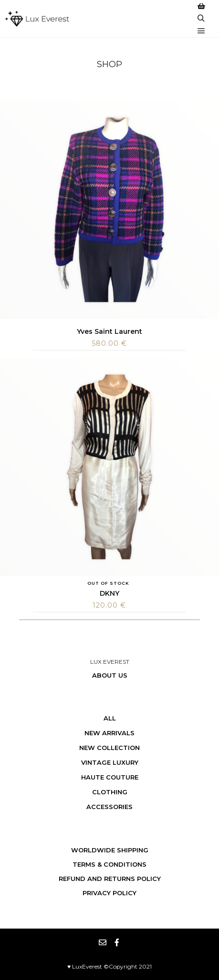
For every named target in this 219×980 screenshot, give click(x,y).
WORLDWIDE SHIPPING (110, 850)
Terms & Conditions (109, 864)
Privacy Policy (109, 893)
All (110, 718)
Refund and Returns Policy (110, 879)
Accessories (109, 807)
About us (110, 675)
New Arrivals (109, 733)
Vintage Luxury (110, 762)
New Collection (109, 748)
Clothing (110, 792)
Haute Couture (110, 777)
